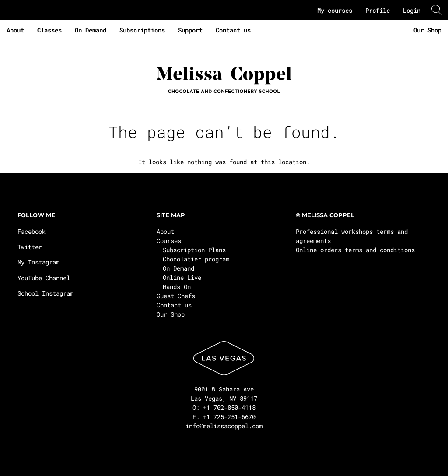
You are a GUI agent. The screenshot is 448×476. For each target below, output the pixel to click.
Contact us (233, 30)
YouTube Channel (44, 278)
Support (190, 30)
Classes (49, 30)
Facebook (31, 231)
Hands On (177, 287)
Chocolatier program (196, 259)
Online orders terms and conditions (355, 250)
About (15, 30)
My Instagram (38, 262)
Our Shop (427, 30)
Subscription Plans (194, 250)
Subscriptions (142, 30)
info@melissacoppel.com (224, 426)
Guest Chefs (176, 296)
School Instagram (45, 293)
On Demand (91, 30)
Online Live (182, 277)
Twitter (30, 247)
